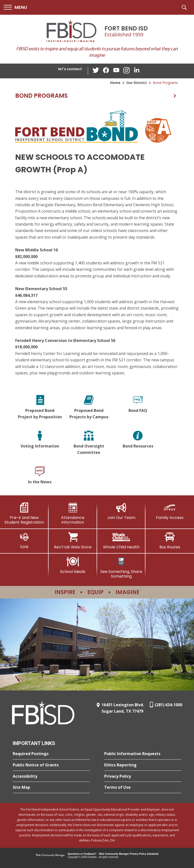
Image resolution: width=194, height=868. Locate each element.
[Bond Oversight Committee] (89, 443)
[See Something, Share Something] (121, 568)
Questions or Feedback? (82, 854)
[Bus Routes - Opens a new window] (170, 541)
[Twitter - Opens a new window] (97, 71)
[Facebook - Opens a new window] (106, 71)
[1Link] (24, 541)
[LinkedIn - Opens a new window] (136, 71)
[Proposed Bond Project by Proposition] (40, 408)
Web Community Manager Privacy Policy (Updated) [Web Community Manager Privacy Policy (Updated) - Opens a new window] (129, 854)
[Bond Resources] (138, 443)
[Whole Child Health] (121, 541)
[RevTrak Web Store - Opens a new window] (73, 541)
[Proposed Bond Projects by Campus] (89, 408)
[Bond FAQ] (138, 408)
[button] (15, 7)
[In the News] (40, 476)
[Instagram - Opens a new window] (126, 71)
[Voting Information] (40, 443)
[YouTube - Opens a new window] (116, 71)
